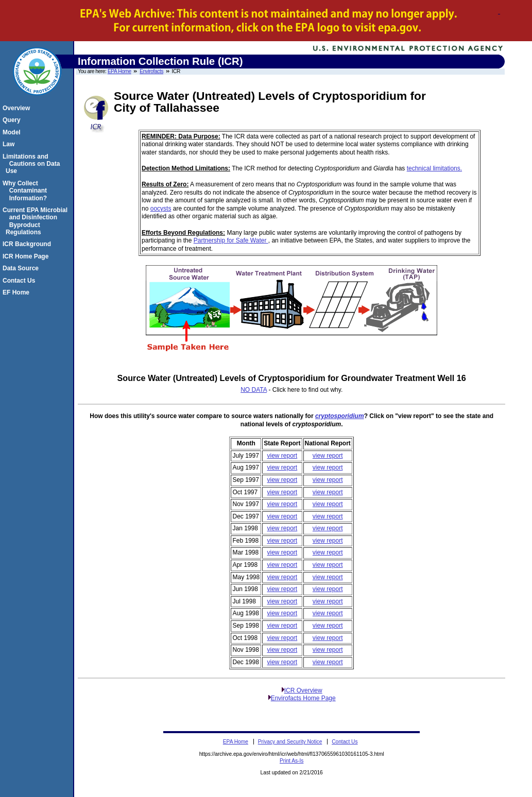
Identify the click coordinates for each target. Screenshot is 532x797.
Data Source (22, 268)
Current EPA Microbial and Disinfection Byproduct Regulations (37, 221)
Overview (18, 108)
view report (282, 456)
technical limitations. (434, 168)
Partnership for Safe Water (231, 240)
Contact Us (20, 281)
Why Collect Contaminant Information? (26, 191)
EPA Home (119, 71)
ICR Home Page (27, 256)
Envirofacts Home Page (303, 698)
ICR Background (28, 244)
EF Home (18, 292)
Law (10, 144)
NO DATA (254, 390)
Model (13, 132)
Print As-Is (291, 761)
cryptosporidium (340, 416)
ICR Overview (303, 690)
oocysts (161, 209)
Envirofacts (151, 71)
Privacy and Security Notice (290, 742)
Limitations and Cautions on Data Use (33, 164)
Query (13, 120)
